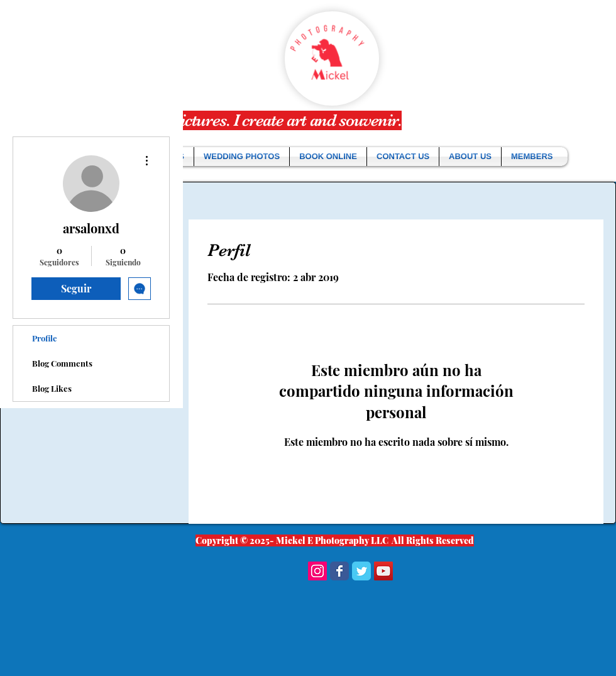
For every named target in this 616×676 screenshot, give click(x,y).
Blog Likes (52, 388)
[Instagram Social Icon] (317, 571)
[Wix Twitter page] (361, 571)
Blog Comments (62, 363)
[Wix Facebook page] (339, 571)
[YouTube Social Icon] (383, 571)
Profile (45, 338)
